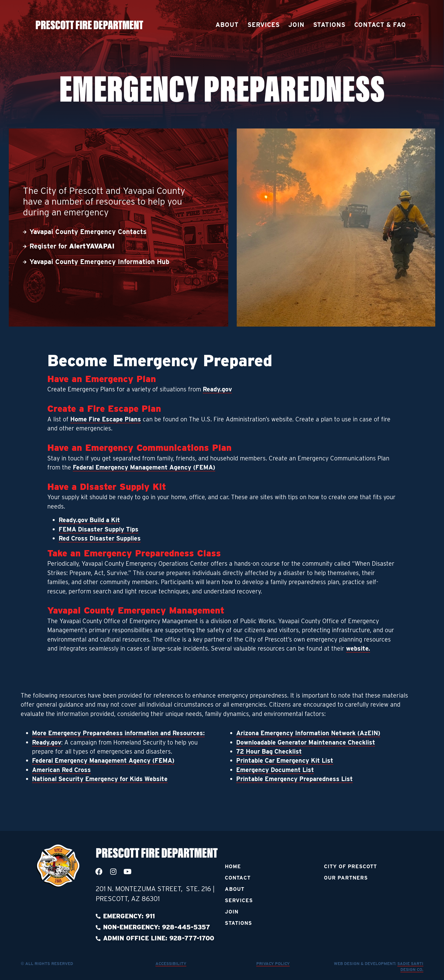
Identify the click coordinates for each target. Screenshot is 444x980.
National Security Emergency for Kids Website (100, 779)
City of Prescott (350, 866)
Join (296, 25)
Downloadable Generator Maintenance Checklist (306, 742)
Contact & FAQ (380, 25)
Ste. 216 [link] (199, 889)
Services (264, 25)
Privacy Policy (273, 963)
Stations (329, 25)
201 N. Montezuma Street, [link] (141, 889)
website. (358, 648)
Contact (238, 878)
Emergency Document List (275, 770)
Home (233, 866)
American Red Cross (61, 770)
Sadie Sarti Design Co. (410, 967)
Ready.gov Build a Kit (89, 520)
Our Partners (346, 878)
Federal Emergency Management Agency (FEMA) (144, 467)
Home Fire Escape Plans (106, 419)
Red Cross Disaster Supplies (100, 538)
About (227, 25)
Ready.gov (217, 389)
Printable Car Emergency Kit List (285, 760)
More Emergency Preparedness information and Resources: (118, 733)
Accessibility (171, 963)
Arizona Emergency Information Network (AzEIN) (308, 733)
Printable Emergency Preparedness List (294, 779)
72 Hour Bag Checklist (269, 751)
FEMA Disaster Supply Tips (99, 529)
